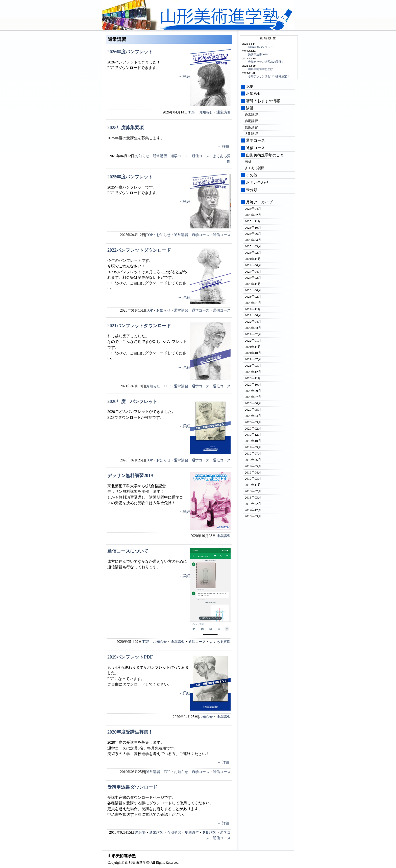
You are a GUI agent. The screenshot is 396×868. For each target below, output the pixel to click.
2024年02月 (253, 278)
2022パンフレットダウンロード (139, 250)
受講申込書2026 (258, 54)
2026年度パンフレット (130, 52)
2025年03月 (253, 246)
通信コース (201, 156)
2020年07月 (253, 397)
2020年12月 (253, 372)
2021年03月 (253, 366)
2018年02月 (253, 504)
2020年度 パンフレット (132, 402)
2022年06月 (253, 315)
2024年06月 (253, 265)
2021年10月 (253, 353)
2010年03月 (253, 516)
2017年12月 (253, 510)
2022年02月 (253, 334)
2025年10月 (253, 228)
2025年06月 (253, 234)
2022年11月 (253, 309)
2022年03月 (253, 328)
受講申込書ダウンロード (132, 787)
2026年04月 (253, 209)
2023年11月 (253, 284)
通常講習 (224, 112)
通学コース (179, 156)
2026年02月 (253, 215)
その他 (252, 175)
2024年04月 (253, 272)
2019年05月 (253, 466)
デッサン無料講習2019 (130, 476)
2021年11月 (253, 347)
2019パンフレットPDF (130, 657)
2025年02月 (253, 253)
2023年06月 (253, 290)
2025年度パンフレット (130, 177)
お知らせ (206, 112)
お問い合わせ (257, 182)
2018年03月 (253, 497)
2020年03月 (253, 422)
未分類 (140, 832)
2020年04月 (253, 416)
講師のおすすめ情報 (263, 101)
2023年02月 (253, 297)
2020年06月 (253, 403)
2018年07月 (253, 491)
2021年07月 (253, 359)
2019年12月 (253, 435)
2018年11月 (253, 485)
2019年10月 (253, 441)
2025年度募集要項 (126, 128)
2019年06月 (253, 460)
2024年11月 (253, 259)
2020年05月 (253, 409)
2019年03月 (253, 478)
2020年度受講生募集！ (130, 732)
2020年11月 (253, 378)
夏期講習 (192, 832)
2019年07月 (253, 453)
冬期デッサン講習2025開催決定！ (269, 76)
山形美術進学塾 (223, 16)
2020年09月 (253, 391)
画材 (248, 162)
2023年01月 (253, 303)
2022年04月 (253, 322)
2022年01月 (253, 341)
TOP (192, 112)
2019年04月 (253, 472)
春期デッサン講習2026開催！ (266, 62)
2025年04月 (253, 240)
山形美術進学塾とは (261, 69)
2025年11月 (253, 221)
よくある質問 (220, 642)
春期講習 (174, 832)
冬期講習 (209, 832)
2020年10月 (253, 384)
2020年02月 (253, 428)
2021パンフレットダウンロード (139, 326)
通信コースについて (128, 551)
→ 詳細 (184, 76)
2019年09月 (253, 447)
